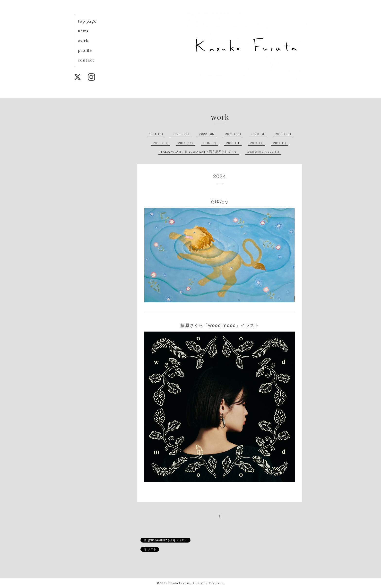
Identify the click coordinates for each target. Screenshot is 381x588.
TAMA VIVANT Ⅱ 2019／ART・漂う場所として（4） (200, 152)
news (83, 31)
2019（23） (284, 134)
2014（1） (258, 143)
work (83, 41)
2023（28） (182, 134)
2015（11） (234, 143)
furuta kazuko (179, 583)
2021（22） (234, 134)
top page (87, 21)
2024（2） (157, 134)
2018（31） (162, 143)
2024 (220, 176)
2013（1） (281, 143)
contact (86, 60)
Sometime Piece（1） (264, 152)
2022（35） (208, 134)
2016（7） (210, 143)
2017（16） (186, 143)
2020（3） (259, 134)
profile (85, 50)
